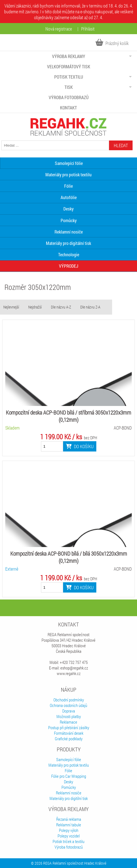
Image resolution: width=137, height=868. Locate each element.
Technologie (69, 254)
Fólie (68, 186)
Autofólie (69, 197)
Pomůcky (69, 220)
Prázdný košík (112, 43)
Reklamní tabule (69, 825)
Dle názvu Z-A (90, 307)
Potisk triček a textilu (68, 841)
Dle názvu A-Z (61, 307)
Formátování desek (69, 733)
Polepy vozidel (69, 836)
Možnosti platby (69, 716)
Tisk (69, 87)
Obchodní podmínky (69, 700)
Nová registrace (59, 29)
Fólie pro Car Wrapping (69, 776)
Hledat (121, 145)
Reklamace (68, 722)
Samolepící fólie (69, 759)
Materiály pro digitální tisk (68, 243)
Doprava (69, 711)
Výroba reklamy (69, 56)
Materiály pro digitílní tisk (69, 798)
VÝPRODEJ (69, 266)
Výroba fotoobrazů (69, 97)
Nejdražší (35, 307)
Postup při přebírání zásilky (69, 727)
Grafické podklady (69, 739)
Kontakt (68, 108)
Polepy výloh (69, 830)
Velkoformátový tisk (69, 67)
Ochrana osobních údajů (68, 705)
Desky (68, 209)
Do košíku (80, 446)
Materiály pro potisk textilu (68, 175)
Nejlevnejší (11, 307)
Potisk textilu (69, 77)
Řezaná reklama (69, 819)
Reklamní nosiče (69, 232)
